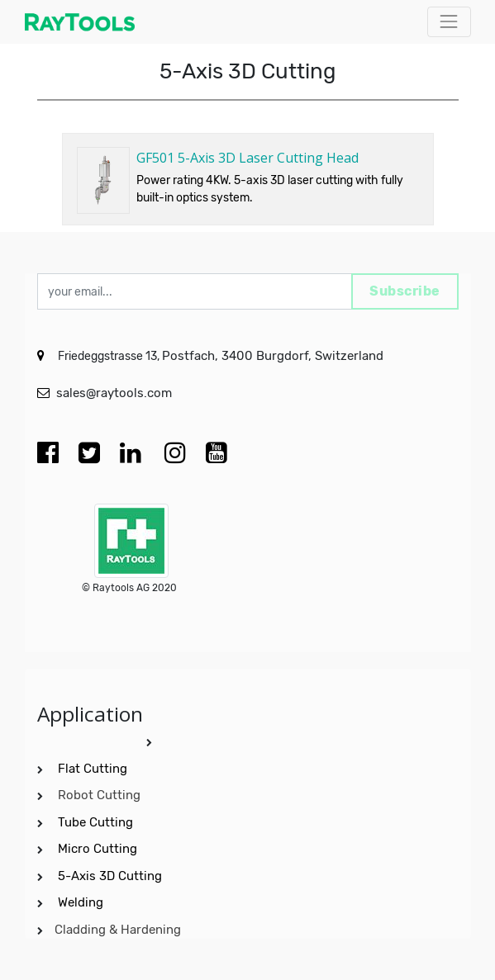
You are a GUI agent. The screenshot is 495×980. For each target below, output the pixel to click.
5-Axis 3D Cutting (112, 876)
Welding (81, 902)
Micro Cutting (99, 849)
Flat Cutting (93, 769)
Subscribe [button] (405, 291)
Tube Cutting (97, 822)
